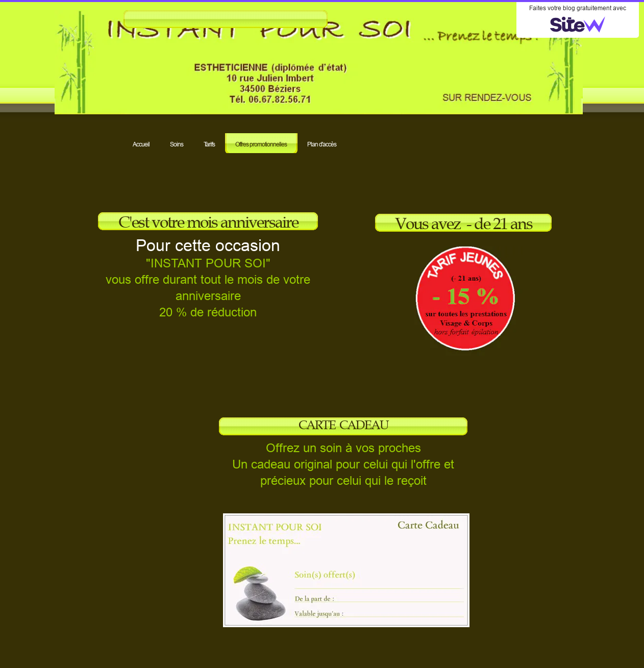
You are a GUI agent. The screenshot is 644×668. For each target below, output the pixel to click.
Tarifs (209, 144)
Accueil (141, 144)
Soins (177, 144)
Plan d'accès (322, 144)
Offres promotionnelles (261, 144)
